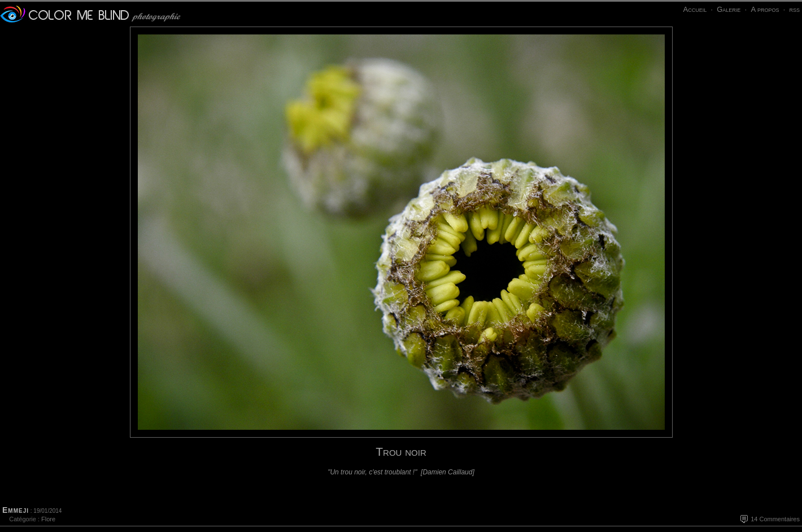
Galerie (729, 9)
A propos (765, 9)
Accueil (695, 9)
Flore (48, 519)
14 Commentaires (775, 519)
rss (794, 9)
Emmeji (16, 510)
